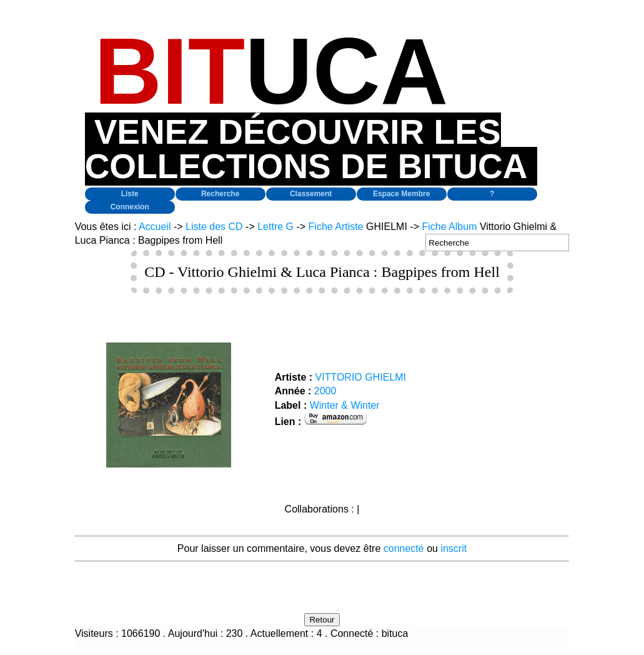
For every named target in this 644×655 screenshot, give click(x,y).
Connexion (130, 207)
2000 (325, 391)
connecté (404, 548)
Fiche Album (449, 227)
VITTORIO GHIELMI (361, 377)
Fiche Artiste (336, 227)
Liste (130, 194)
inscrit (453, 548)
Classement (311, 194)
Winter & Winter (345, 405)
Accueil (155, 227)
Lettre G (275, 227)
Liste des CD (214, 227)
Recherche (220, 194)
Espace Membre (401, 194)
